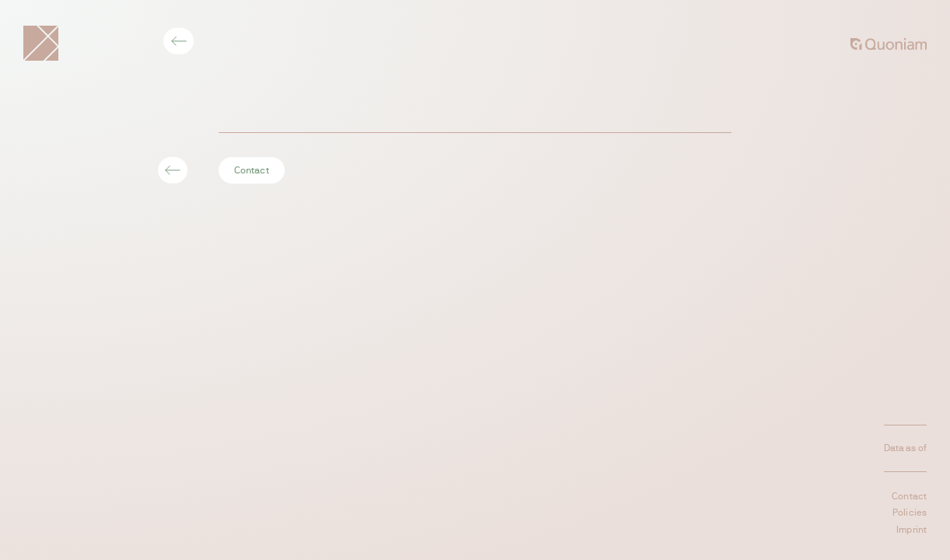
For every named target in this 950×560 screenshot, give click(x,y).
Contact (252, 170)
